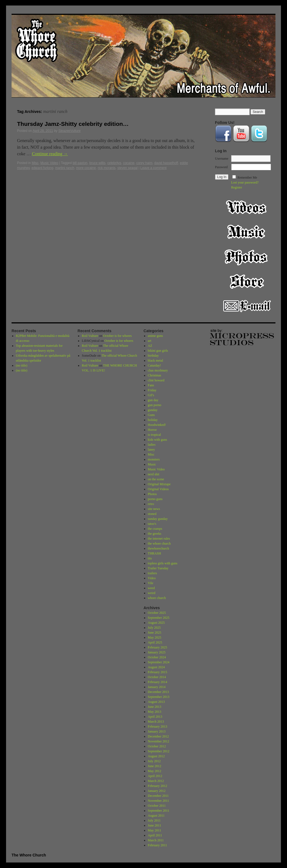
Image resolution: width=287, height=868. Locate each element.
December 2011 (158, 796)
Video (247, 207)
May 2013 (155, 712)
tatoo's (152, 524)
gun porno (155, 405)
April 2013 (155, 717)
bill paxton (80, 163)
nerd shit (154, 474)
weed (151, 588)
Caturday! (154, 365)
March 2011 (156, 840)
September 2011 (159, 811)
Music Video (49, 163)
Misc (35, 163)
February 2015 (158, 672)
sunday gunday (158, 519)
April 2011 (155, 835)
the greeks (155, 534)
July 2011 (154, 820)
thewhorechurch (158, 548)
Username (222, 159)
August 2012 (156, 756)
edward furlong (42, 168)
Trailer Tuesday (158, 568)
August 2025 (156, 623)
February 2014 (158, 682)
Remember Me (247, 178)
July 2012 (154, 761)
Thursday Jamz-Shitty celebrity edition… (73, 124)
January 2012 (157, 791)
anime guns (155, 336)
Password (221, 167)
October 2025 (157, 613)
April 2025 (155, 642)
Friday (152, 390)
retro (151, 504)
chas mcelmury (158, 370)
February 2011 (158, 845)
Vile (151, 583)
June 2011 (155, 825)
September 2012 (159, 751)
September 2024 (159, 662)
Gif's (151, 395)
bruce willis (97, 163)
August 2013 (156, 702)
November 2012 (159, 741)
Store (247, 281)
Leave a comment (154, 168)
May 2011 (155, 830)
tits (150, 558)
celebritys (114, 163)
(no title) (22, 365)
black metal (156, 360)
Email (247, 306)
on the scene (156, 479)
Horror (152, 430)
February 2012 (158, 786)
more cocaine (86, 168)
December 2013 (158, 692)
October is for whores (117, 336)
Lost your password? (245, 182)
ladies (152, 445)
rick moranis (107, 168)
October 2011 (157, 806)
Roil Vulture (90, 336)
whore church (157, 598)
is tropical (154, 435)
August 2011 (156, 816)
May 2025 (155, 637)
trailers (152, 573)
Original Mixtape (159, 484)
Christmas (155, 375)
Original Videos (158, 489)
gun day (153, 400)
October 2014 (157, 677)
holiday (153, 420)
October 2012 (157, 746)
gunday (153, 410)
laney (151, 450)
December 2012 (158, 736)
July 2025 (154, 628)
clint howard (156, 380)
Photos (247, 257)
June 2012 (155, 766)
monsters (154, 459)
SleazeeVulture (69, 131)
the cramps (155, 529)
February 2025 (158, 647)
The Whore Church (29, 855)
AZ (150, 346)
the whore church (159, 543)
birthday (153, 356)
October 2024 (157, 657)
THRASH (154, 553)
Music (247, 232)
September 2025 (159, 618)
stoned (152, 514)
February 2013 (158, 726)
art (150, 341)
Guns (151, 415)
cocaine (129, 163)
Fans (151, 385)
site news (154, 509)
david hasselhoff (166, 163)
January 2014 (157, 687)
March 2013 (156, 722)
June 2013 (155, 707)
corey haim (144, 163)
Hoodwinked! (157, 425)
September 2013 (159, 697)
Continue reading (50, 154)
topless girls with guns (163, 563)
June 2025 (155, 633)
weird (152, 593)
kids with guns (158, 440)
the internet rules (159, 539)
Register (237, 187)
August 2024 (156, 667)
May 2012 (155, 771)
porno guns (155, 499)
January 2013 (157, 731)
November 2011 (158, 801)
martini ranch (65, 168)
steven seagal (128, 168)
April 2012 (155, 776)
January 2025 (157, 652)
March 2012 (156, 781)
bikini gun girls (158, 351)
